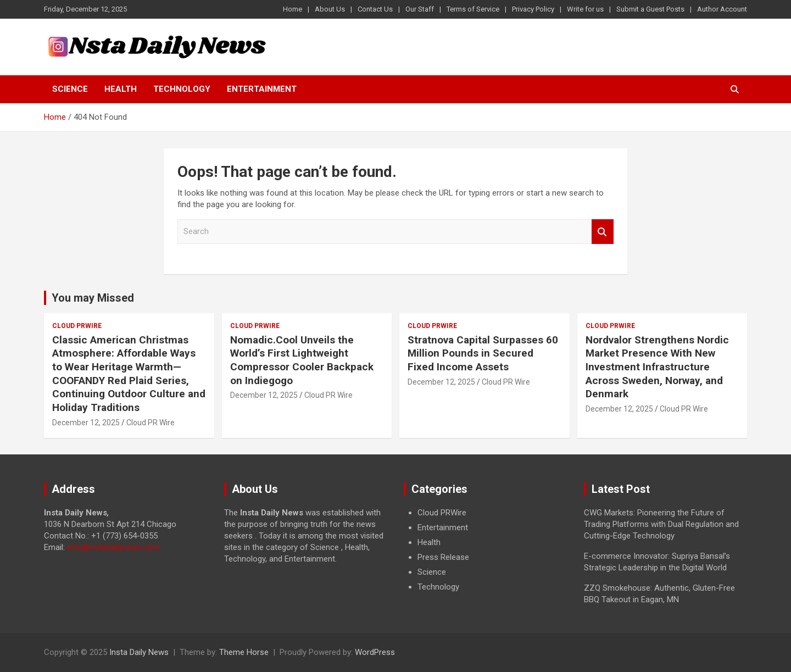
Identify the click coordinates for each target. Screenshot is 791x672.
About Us (330, 9)
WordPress (375, 652)
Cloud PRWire (77, 326)
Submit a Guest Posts (650, 9)
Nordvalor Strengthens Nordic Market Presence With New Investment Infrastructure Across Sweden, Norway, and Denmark (657, 367)
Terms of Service (473, 9)
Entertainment (262, 89)
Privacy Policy (533, 9)
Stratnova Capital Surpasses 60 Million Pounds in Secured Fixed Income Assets (483, 353)
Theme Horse (244, 652)
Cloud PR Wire (151, 423)
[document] (486, 550)
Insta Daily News (139, 652)
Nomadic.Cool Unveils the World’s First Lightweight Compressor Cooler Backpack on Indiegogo (302, 360)
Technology (182, 89)
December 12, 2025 (86, 423)
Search (603, 232)
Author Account (722, 9)
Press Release (443, 557)
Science (70, 89)
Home (293, 9)
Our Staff (420, 9)
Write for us (585, 9)
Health (121, 89)
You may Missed (93, 298)
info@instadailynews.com (113, 547)
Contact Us (375, 9)
